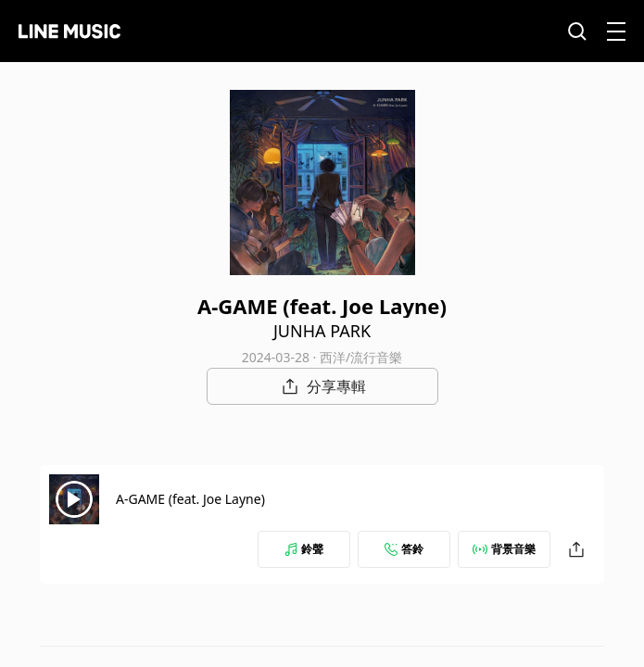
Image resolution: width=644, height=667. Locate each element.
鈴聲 (304, 549)
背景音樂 (504, 549)
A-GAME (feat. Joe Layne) (190, 499)
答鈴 (404, 549)
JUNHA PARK (322, 331)
